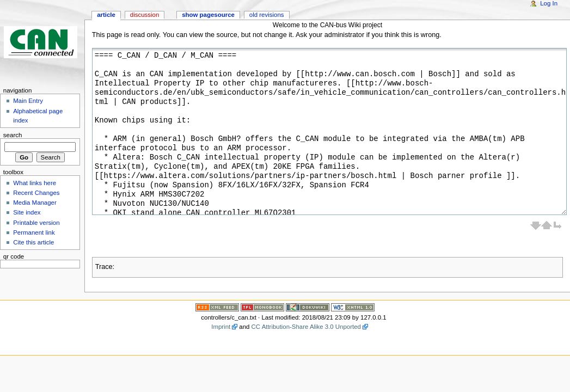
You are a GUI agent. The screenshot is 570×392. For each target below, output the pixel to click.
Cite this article (33, 242)
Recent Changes (36, 193)
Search (13, 135)
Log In (549, 3)
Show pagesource (208, 15)
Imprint (221, 327)
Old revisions (267, 15)
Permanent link (34, 232)
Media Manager (35, 203)
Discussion (145, 15)
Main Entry (28, 101)
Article (106, 15)
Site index (27, 212)
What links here (35, 183)
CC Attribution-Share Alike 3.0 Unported (306, 327)
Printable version (36, 223)
